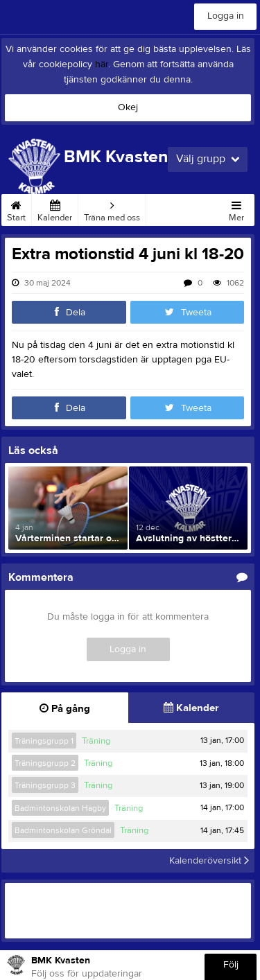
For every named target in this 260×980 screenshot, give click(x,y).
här (102, 64)
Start (16, 209)
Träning (96, 741)
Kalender (55, 209)
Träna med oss (112, 209)
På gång (65, 709)
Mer (236, 209)
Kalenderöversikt (209, 861)
